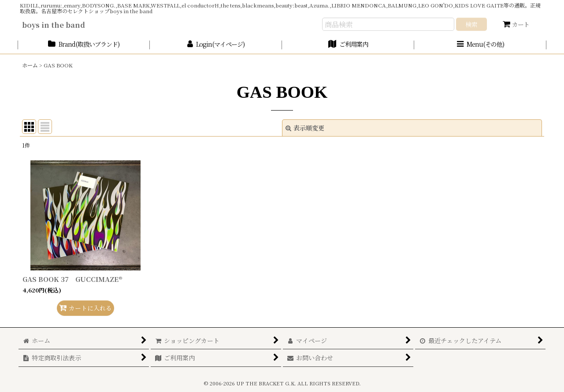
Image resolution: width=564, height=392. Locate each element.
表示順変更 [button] (305, 128)
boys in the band (54, 25)
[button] (480, 45)
